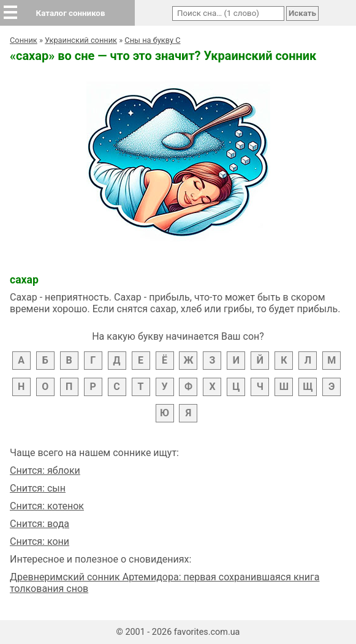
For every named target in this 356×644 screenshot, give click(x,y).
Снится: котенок (47, 506)
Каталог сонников (71, 13)
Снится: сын (38, 488)
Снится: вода (40, 524)
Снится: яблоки (45, 470)
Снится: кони (40, 541)
